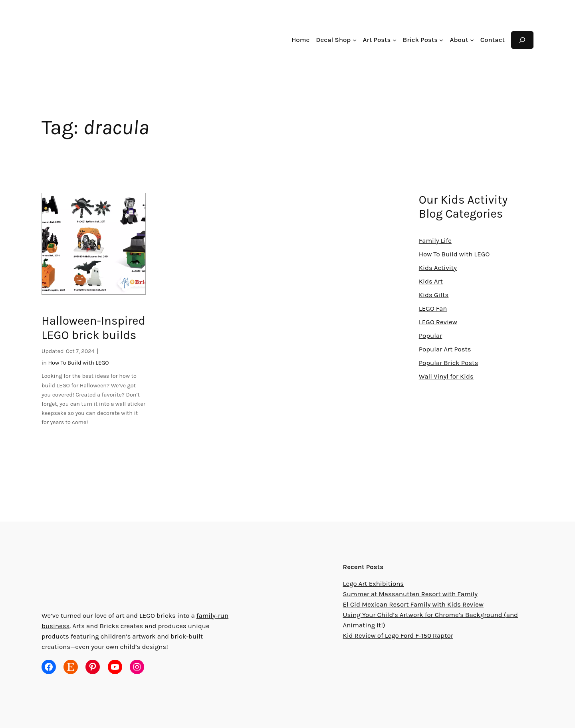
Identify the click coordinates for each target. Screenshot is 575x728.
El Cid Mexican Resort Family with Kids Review (413, 605)
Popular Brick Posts (448, 363)
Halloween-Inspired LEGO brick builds (92, 328)
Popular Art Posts (445, 350)
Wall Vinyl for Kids (446, 377)
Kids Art (430, 282)
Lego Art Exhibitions (373, 584)
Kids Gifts (433, 295)
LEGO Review (440, 322)
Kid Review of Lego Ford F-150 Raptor (400, 636)
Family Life (435, 241)
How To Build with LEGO (79, 363)
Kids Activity (437, 268)
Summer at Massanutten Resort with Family (408, 594)
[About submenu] (473, 40)
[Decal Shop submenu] (359, 40)
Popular (430, 336)
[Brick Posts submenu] (444, 40)
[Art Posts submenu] (398, 40)
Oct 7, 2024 (80, 352)
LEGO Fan (435, 309)
